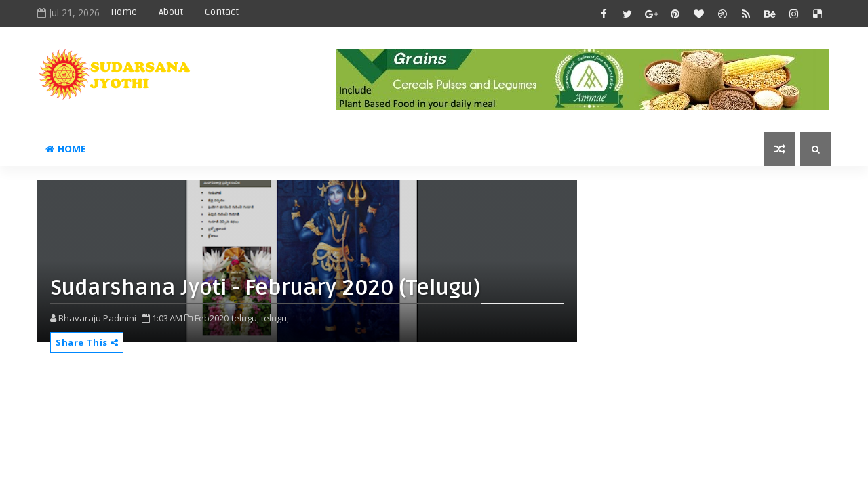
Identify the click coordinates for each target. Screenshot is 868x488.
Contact (222, 12)
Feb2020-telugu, (227, 318)
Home (124, 12)
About (171, 12)
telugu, (275, 318)
